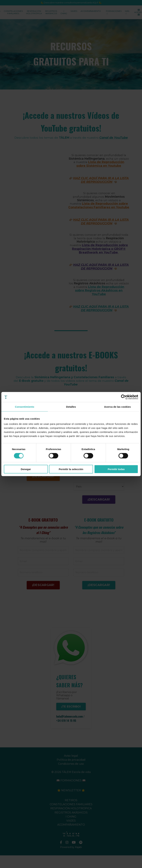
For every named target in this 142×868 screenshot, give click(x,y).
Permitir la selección (71, 469)
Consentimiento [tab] (25, 407)
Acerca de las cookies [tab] (117, 407)
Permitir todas (116, 469)
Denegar (26, 469)
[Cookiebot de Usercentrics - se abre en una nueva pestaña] (123, 397)
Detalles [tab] (71, 407)
